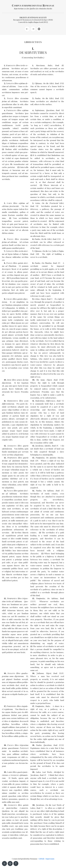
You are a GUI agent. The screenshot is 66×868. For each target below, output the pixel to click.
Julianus (40, 673)
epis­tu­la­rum (7, 449)
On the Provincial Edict (53, 203)
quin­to (20, 299)
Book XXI (59, 98)
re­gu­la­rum (8, 709)
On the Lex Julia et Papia (53, 251)
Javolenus (39, 446)
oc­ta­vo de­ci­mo (23, 380)
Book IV (55, 446)
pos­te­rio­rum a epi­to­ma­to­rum (15, 775)
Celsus (37, 299)
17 (5, 706)
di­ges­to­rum (7, 383)
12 (5, 446)
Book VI (60, 401)
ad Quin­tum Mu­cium (18, 461)
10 (5, 380)
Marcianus (40, 65)
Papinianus (40, 110)
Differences (51, 401)
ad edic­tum (11, 86)
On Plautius (47, 263)
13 (5, 458)
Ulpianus (38, 83)
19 (5, 772)
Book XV (57, 263)
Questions (50, 110)
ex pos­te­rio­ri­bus (15, 808)
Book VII (60, 110)
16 (5, 673)
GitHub (41, 859)
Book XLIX (58, 673)
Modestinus (40, 401)
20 (5, 805)
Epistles (48, 446)
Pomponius (40, 458)
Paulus (38, 98)
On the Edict (48, 83)
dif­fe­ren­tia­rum (8, 404)
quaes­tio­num (7, 113)
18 (5, 745)
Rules (50, 65)
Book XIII (35, 254)
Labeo (38, 772)
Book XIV (34, 461)
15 (5, 598)
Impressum (50, 859)
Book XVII (59, 83)
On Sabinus (49, 491)
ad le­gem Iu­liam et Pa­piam (16, 254)
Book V (50, 299)
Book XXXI (59, 745)
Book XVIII (59, 380)
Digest (43, 299)
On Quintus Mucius (55, 458)
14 (5, 491)
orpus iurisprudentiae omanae (33, 6)
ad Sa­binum (11, 494)
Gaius (38, 203)
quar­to (26, 446)
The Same (40, 380)
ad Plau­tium (11, 266)
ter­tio (23, 65)
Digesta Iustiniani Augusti (33, 17)
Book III (59, 65)
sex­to (26, 401)
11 (5, 401)
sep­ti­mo (25, 110)
